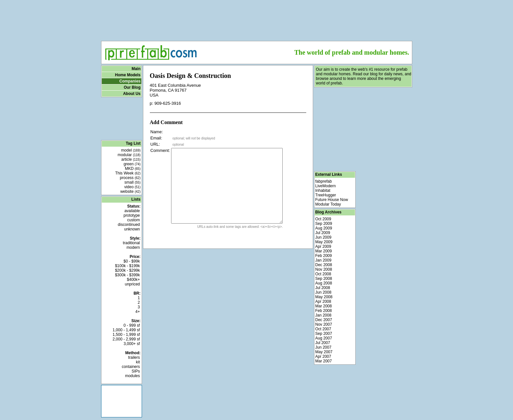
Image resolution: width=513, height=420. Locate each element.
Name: (157, 132)
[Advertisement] (256, 18)
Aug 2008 (324, 283)
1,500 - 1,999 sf (126, 335)
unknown (132, 229)
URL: (155, 144)
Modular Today (328, 204)
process (130, 178)
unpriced (132, 284)
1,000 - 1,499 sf (126, 330)
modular (129, 155)
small (132, 182)
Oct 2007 (323, 329)
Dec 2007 (324, 320)
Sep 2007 (324, 334)
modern (133, 247)
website (131, 192)
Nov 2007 (324, 324)
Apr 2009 (323, 247)
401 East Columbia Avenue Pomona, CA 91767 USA (176, 90)
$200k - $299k (127, 270)
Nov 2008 (324, 269)
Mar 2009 (324, 251)
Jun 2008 (323, 292)
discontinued (129, 225)
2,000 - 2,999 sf (126, 339)
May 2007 (324, 352)
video (133, 187)
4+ (138, 312)
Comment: (160, 150)
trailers (134, 357)
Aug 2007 (324, 338)
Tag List (133, 143)
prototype (132, 215)
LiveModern (326, 186)
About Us (132, 94)
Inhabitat (323, 191)
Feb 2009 (324, 256)
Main (136, 69)
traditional (131, 243)
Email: (156, 138)
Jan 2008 (323, 315)
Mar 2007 (324, 361)
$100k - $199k (127, 266)
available (132, 211)
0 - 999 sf (132, 325)
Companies (130, 81)
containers (131, 367)
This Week (128, 173)
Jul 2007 (323, 343)
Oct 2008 (323, 274)
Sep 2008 (324, 279)
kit (138, 362)
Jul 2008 (323, 288)
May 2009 (324, 242)
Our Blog (132, 87)
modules (132, 376)
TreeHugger (326, 195)
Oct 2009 (323, 219)
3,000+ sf (132, 344)
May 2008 (324, 297)
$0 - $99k (132, 261)
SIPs (136, 371)
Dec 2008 (324, 265)
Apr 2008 (323, 301)
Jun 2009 (323, 237)
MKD (133, 169)
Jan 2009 (323, 260)
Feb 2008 (324, 311)
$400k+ (133, 280)
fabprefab (324, 181)
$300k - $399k (127, 275)
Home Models (128, 75)
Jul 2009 (323, 233)
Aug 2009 (324, 228)
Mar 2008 (324, 306)
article (131, 159)
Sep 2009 (324, 224)
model (131, 150)
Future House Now (332, 200)
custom (134, 220)
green (132, 164)
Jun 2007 (323, 347)
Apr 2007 (323, 356)
